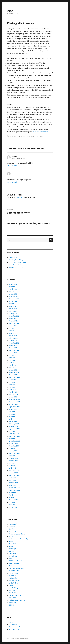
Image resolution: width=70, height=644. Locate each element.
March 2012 (13, 336)
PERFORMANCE (14, 571)
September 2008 (14, 429)
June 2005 (12, 448)
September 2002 (14, 475)
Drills (11, 536)
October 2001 (13, 483)
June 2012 (12, 331)
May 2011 (12, 360)
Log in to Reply (12, 165)
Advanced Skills (14, 527)
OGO (10, 566)
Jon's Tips (12, 549)
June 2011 (12, 358)
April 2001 (12, 485)
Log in (11, 622)
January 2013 (13, 314)
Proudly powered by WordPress (20, 639)
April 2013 (12, 306)
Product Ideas (13, 578)
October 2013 (13, 301)
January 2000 (13, 497)
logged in (19, 197)
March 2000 (13, 495)
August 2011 (13, 353)
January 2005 (13, 451)
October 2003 (13, 461)
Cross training (14, 257)
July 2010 (12, 382)
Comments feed (14, 627)
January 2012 (13, 341)
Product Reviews (14, 581)
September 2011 (14, 350)
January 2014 (13, 294)
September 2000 (14, 490)
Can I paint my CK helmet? (18, 262)
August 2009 (13, 409)
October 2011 (13, 348)
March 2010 (13, 392)
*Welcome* (13, 524)
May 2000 (12, 493)
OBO (10, 11)
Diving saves (39, 136)
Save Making (31, 136)
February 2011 (13, 368)
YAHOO (11, 605)
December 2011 (14, 343)
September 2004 (14, 453)
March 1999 (13, 507)
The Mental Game (15, 595)
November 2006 (14, 441)
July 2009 (12, 412)
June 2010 (12, 385)
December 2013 (14, 296)
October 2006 (13, 444)
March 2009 (13, 421)
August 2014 (13, 284)
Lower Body (13, 556)
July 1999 (12, 502)
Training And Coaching (17, 600)
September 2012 (14, 323)
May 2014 (12, 287)
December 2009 (14, 399)
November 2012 (14, 318)
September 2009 (14, 407)
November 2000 (14, 488)
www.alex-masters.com (40, 132)
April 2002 (12, 478)
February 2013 (13, 311)
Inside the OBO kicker (16, 267)
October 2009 (13, 404)
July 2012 (12, 328)
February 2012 (13, 338)
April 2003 (12, 468)
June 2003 (12, 466)
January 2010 (13, 397)
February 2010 (13, 394)
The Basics (13, 593)
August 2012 (13, 326)
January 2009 (13, 426)
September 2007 (14, 436)
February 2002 (14, 480)
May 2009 (12, 417)
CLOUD (11, 529)
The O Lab (12, 598)
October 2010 (13, 375)
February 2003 (14, 470)
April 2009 (12, 419)
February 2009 (14, 424)
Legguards (12, 554)
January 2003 (13, 473)
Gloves (11, 541)
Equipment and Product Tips (19, 539)
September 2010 (14, 377)
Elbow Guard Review (16, 265)
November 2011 (14, 345)
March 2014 (13, 289)
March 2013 (13, 309)
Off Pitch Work (14, 563)
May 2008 (12, 431)
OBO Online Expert (15, 561)
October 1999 (13, 500)
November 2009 (14, 402)
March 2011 (13, 365)
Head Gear (12, 544)
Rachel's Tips (13, 583)
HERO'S (11, 546)
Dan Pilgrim (13, 136)
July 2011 (12, 355)
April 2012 (12, 333)
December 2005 (14, 446)
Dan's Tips (12, 532)
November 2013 (14, 299)
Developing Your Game (17, 534)
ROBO (11, 585)
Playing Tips (13, 573)
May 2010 (12, 387)
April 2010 (12, 390)
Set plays (12, 590)
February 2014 (13, 292)
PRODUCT (12, 576)
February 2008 (14, 434)
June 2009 (12, 414)
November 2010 (14, 372)
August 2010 (13, 380)
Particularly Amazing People (19, 568)
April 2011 (12, 363)
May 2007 (12, 439)
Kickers (11, 551)
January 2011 (13, 370)
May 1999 (12, 505)
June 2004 (12, 456)
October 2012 (13, 321)
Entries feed (13, 624)
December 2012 (14, 316)
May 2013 (12, 304)
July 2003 (12, 463)
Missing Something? (16, 260)
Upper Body (13, 603)
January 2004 (13, 458)
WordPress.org (14, 629)
